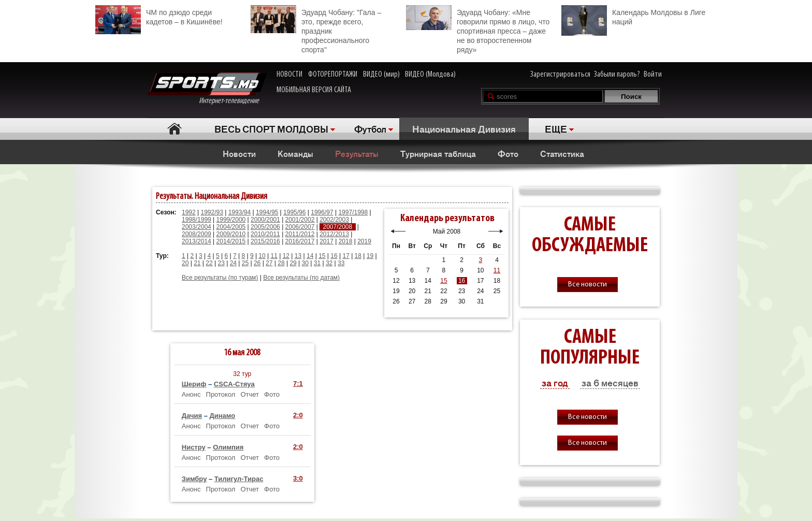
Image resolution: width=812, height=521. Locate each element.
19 (370, 256)
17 (346, 256)
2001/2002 (300, 220)
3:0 (298, 478)
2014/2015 (231, 241)
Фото (508, 153)
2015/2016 (265, 241)
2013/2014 (197, 241)
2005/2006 (265, 227)
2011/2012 (300, 234)
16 (334, 256)
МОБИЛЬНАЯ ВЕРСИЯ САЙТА (314, 90)
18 (358, 256)
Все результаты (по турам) (220, 278)
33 (341, 263)
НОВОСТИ (289, 75)
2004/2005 (231, 227)
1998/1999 (197, 220)
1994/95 (267, 212)
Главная (174, 129)
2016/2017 (300, 241)
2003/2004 (197, 227)
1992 (189, 212)
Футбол (370, 128)
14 (310, 256)
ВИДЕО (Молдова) (430, 75)
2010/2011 (265, 234)
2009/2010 (231, 234)
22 (209, 263)
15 (322, 256)
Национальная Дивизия (464, 128)
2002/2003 (334, 220)
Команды (295, 153)
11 (274, 256)
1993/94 (240, 212)
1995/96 (294, 212)
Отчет (250, 394)
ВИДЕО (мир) (381, 75)
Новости (239, 153)
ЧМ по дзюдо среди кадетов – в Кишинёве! (159, 16)
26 (257, 263)
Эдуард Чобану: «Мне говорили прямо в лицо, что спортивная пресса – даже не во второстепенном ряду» (478, 30)
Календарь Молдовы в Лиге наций (633, 16)
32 (329, 263)
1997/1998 (353, 212)
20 (185, 263)
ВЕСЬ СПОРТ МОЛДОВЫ (271, 128)
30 (305, 263)
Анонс (191, 394)
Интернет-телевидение (207, 89)
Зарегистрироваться (560, 75)
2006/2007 (300, 227)
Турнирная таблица (438, 153)
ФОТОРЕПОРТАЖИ (333, 75)
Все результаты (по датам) (301, 278)
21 (197, 263)
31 (317, 263)
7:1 (298, 383)
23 (221, 263)
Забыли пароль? (617, 75)
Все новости (588, 285)
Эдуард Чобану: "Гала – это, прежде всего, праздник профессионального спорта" (316, 30)
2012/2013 (334, 234)
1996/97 (322, 212)
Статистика (562, 153)
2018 (346, 241)
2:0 (298, 415)
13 (298, 256)
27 (269, 263)
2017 (327, 241)
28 (281, 263)
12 (286, 256)
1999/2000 (231, 220)
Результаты (357, 153)
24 (233, 263)
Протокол (221, 394)
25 (245, 263)
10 (262, 256)
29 (293, 263)
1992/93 (212, 212)
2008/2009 (197, 234)
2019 (364, 241)
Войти (653, 75)
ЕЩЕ (556, 128)
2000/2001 (265, 220)
